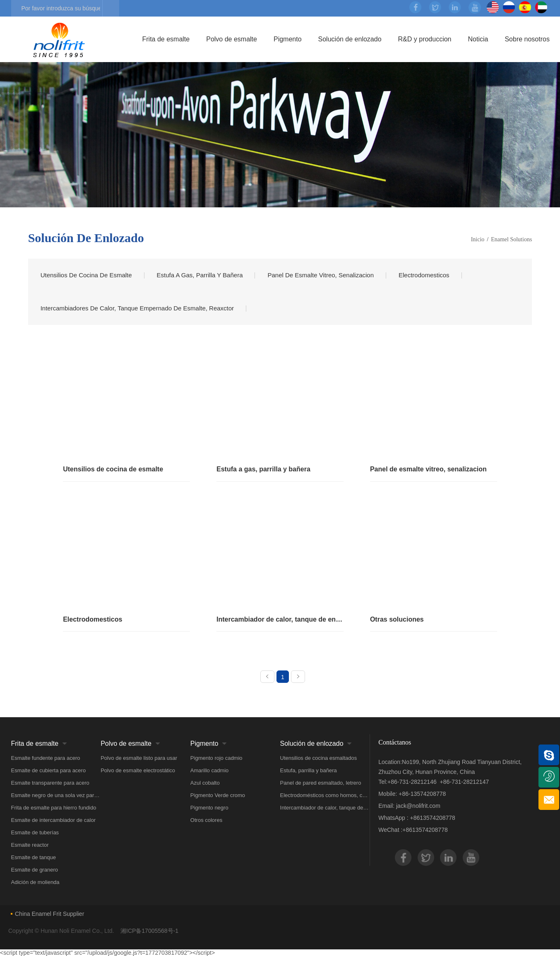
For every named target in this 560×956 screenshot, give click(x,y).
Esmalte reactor (30, 845)
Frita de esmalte (166, 39)
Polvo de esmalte (232, 39)
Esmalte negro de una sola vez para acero (56, 795)
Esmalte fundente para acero (46, 758)
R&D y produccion (425, 39)
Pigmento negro (209, 808)
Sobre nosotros (527, 39)
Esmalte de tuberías (35, 832)
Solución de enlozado (350, 39)
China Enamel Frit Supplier (49, 914)
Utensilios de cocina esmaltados (319, 758)
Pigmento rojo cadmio (216, 758)
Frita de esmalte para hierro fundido (54, 808)
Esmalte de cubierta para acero (49, 770)
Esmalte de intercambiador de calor (54, 820)
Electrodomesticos (424, 275)
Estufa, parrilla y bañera (309, 770)
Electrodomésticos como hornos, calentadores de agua (325, 795)
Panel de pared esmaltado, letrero (321, 783)
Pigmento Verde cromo (218, 795)
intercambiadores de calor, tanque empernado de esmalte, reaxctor (137, 308)
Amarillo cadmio (209, 770)
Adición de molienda (35, 882)
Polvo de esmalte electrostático (138, 770)
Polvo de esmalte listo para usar (139, 758)
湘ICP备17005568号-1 (149, 931)
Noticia (478, 39)
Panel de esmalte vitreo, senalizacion (321, 275)
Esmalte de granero (35, 870)
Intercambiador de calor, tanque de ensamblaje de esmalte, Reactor (325, 808)
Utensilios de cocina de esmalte (86, 275)
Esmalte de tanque (34, 857)
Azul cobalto (205, 783)
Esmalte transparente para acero (50, 783)
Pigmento (288, 39)
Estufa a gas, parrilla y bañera (200, 275)
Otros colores (206, 820)
